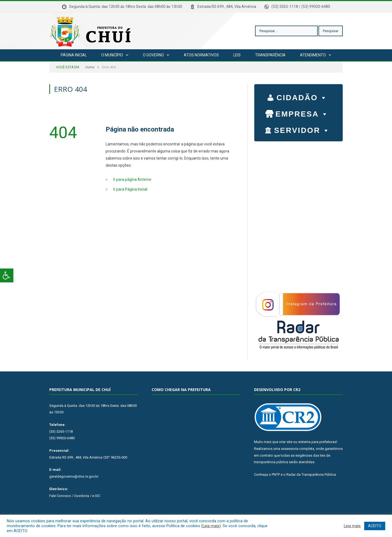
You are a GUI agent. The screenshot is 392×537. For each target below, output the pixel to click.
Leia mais (211, 526)
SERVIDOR (302, 129)
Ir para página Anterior (132, 179)
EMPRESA (302, 113)
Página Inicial (74, 55)
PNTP (276, 475)
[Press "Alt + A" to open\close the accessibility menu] (7, 275)
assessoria (290, 449)
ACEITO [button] (375, 526)
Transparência (270, 55)
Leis (237, 55)
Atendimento (313, 55)
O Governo (153, 55)
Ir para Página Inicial (130, 189)
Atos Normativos (201, 55)
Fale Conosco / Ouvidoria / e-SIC (75, 496)
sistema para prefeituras (317, 442)
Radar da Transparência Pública (311, 475)
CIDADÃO (302, 96)
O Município (112, 55)
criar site (286, 442)
